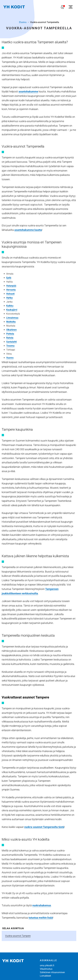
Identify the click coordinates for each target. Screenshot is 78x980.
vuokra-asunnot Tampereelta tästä (44, 827)
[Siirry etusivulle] (14, 7)
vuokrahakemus (42, 905)
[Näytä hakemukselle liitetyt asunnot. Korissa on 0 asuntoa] (63, 7)
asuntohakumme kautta (28, 230)
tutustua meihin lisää (41, 918)
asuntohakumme (28, 91)
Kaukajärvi (12, 310)
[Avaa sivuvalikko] (71, 7)
